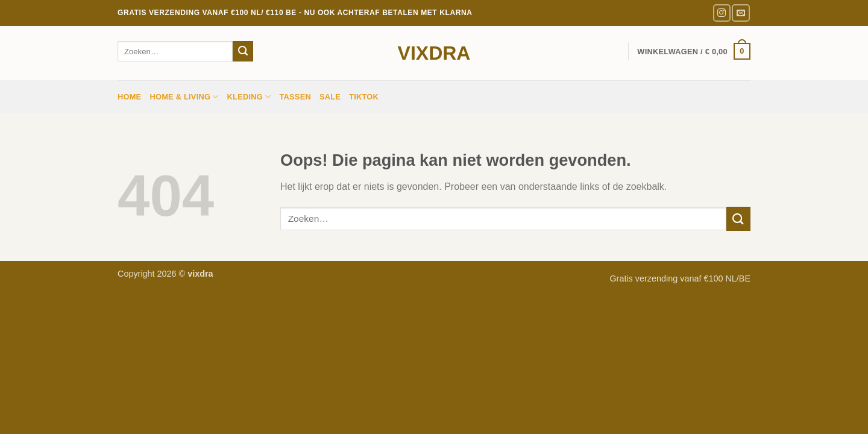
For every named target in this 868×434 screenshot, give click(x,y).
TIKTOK (364, 97)
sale (330, 97)
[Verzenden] (243, 51)
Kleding (249, 97)
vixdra (434, 53)
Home (129, 97)
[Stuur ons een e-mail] (741, 13)
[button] (694, 51)
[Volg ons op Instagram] (722, 13)
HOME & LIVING (184, 97)
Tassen (295, 97)
